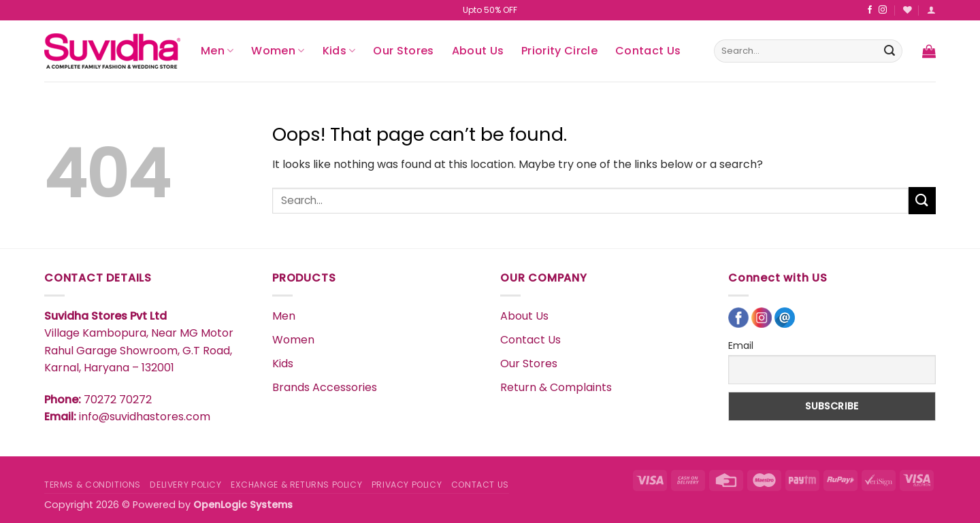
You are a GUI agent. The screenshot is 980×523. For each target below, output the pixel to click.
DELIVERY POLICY (185, 485)
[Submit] (889, 51)
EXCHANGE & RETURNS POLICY (296, 485)
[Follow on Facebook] (870, 10)
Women (278, 51)
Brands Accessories (325, 387)
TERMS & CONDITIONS (93, 485)
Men (217, 51)
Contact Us (648, 51)
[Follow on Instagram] (883, 10)
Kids (339, 51)
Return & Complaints (556, 387)
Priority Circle (559, 51)
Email (741, 345)
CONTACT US (480, 485)
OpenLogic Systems (243, 505)
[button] (931, 10)
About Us (478, 51)
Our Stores (403, 51)
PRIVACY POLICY (407, 485)
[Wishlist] (908, 10)
